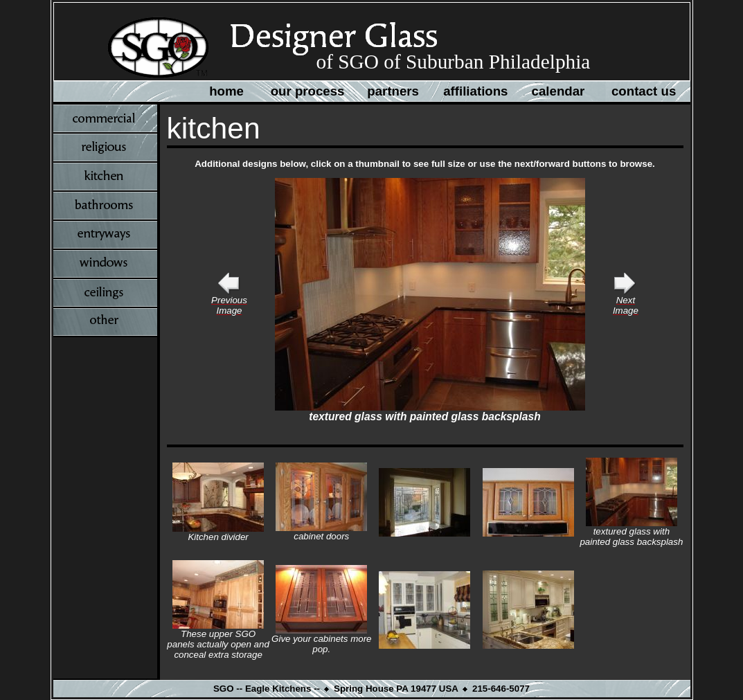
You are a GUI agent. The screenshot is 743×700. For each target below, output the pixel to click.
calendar (558, 91)
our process (308, 91)
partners (393, 91)
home (226, 91)
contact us (644, 91)
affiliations (475, 91)
